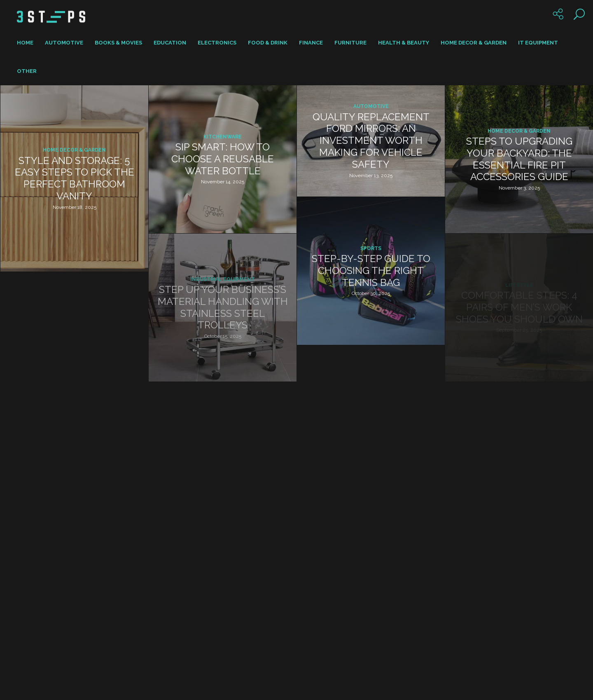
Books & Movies (118, 43)
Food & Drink (268, 43)
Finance (311, 43)
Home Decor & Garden (474, 43)
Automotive (64, 43)
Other (27, 71)
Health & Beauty (404, 43)
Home (25, 43)
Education (170, 43)
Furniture (350, 43)
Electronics (217, 43)
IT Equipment (538, 43)
